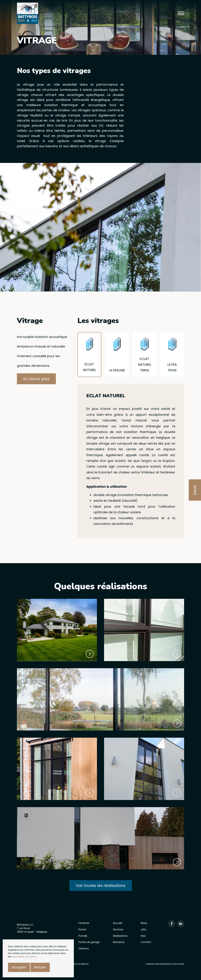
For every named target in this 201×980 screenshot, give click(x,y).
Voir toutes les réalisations (101, 886)
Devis (195, 490)
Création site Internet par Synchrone (165, 964)
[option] (100, 227)
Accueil (117, 923)
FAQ (143, 936)
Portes (82, 929)
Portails (83, 936)
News (144, 923)
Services (118, 929)
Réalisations (120, 936)
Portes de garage (89, 942)
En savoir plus (36, 379)
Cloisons (84, 948)
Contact (146, 942)
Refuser (40, 967)
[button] (181, 13)
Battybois (119, 942)
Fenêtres (84, 923)
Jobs (144, 929)
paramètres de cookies (24, 957)
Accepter (19, 967)
